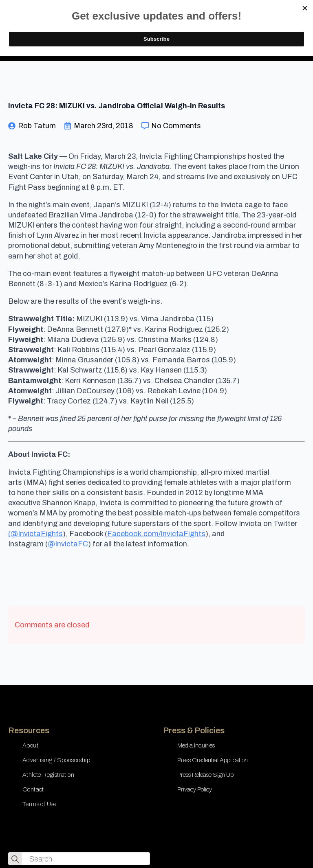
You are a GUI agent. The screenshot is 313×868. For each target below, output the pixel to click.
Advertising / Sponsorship (56, 760)
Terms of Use (40, 804)
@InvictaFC (68, 544)
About (30, 745)
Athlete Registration (48, 775)
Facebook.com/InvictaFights (156, 534)
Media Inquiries (196, 745)
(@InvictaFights (35, 534)
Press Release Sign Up (205, 775)
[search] (15, 859)
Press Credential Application (213, 760)
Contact (33, 789)
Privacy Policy (195, 789)
